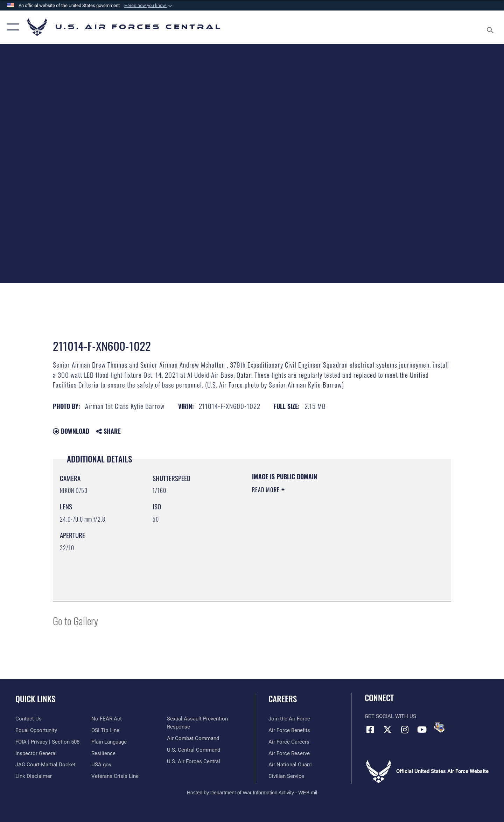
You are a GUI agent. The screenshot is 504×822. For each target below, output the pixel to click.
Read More (267, 490)
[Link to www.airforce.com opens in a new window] (289, 719)
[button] (149, 6)
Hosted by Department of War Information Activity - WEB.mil (252, 793)
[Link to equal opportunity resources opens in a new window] (36, 730)
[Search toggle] (491, 27)
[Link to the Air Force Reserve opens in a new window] (289, 753)
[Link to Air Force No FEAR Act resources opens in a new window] (107, 719)
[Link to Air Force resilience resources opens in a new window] (103, 753)
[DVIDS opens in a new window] (439, 727)
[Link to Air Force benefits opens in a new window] (289, 730)
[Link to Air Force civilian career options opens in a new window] (286, 776)
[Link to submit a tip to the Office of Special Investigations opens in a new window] (105, 730)
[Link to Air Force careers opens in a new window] (289, 742)
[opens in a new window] (109, 742)
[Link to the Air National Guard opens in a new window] (290, 765)
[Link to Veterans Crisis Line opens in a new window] (115, 776)
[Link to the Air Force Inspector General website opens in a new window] (36, 753)
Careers (283, 699)
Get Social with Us (390, 716)
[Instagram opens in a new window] (405, 730)
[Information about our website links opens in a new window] (34, 776)
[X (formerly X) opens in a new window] (387, 730)
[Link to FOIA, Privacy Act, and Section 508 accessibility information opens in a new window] (47, 742)
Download (71, 431)
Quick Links (35, 699)
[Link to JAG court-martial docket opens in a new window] (45, 765)
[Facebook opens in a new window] (370, 730)
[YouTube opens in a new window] (422, 730)
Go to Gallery (75, 621)
